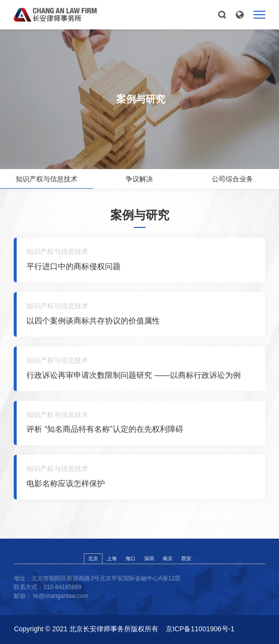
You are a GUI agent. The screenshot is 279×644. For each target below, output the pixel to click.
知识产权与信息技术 (47, 179)
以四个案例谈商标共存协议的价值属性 (93, 321)
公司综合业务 (232, 179)
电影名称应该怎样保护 (66, 483)
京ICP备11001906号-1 (200, 629)
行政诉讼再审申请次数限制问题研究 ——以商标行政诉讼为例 (133, 375)
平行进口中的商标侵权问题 (74, 266)
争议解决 (139, 179)
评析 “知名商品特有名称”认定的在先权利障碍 (105, 429)
